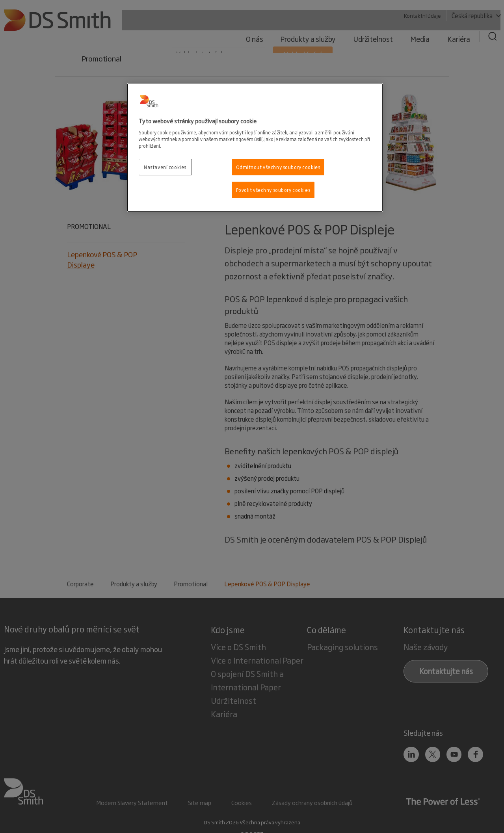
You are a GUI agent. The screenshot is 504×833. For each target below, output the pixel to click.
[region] (255, 148)
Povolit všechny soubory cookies (273, 190)
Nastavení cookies (165, 167)
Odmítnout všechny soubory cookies (278, 167)
